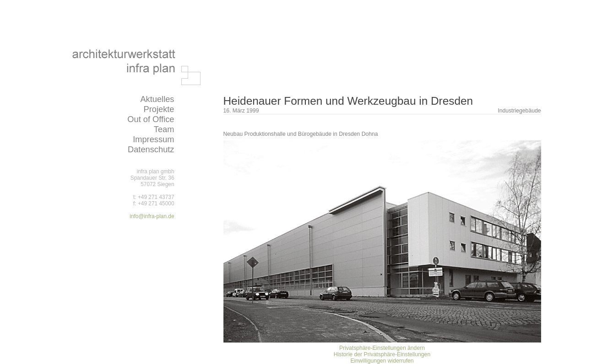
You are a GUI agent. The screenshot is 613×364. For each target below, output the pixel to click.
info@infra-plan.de (152, 216)
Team (164, 129)
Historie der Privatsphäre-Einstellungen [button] (382, 354)
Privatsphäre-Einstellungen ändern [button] (382, 348)
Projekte (159, 109)
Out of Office (151, 119)
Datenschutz (151, 149)
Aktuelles (157, 99)
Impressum (153, 139)
